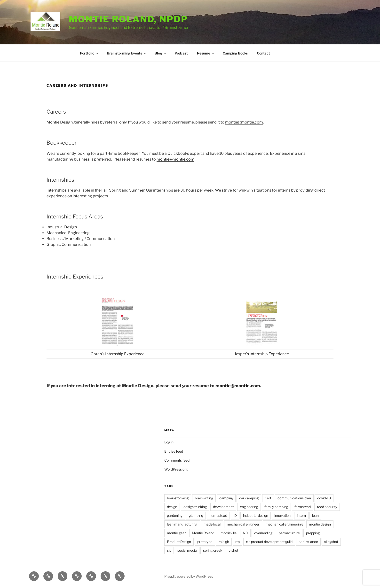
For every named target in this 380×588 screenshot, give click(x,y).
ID (235, 515)
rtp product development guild (269, 542)
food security (327, 507)
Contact (263, 53)
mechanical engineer (243, 524)
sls (169, 550)
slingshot (331, 542)
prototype (205, 542)
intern (301, 515)
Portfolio (89, 53)
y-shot (233, 550)
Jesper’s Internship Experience (262, 354)
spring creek (213, 550)
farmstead (303, 507)
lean (315, 515)
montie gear (176, 533)
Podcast (181, 53)
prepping (313, 533)
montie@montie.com (244, 122)
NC (245, 533)
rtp (237, 542)
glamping (196, 515)
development (223, 507)
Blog (161, 53)
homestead (218, 515)
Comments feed (177, 460)
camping (226, 498)
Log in (169, 442)
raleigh (224, 542)
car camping (249, 498)
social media (187, 550)
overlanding (263, 533)
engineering (249, 507)
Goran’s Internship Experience (118, 354)
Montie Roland (203, 533)
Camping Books (235, 53)
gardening (175, 515)
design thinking (195, 507)
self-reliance (308, 542)
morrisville (229, 533)
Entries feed (174, 451)
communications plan (294, 498)
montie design (320, 524)
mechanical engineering (284, 524)
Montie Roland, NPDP (128, 19)
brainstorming (178, 498)
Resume (206, 53)
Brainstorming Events (127, 53)
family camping (276, 507)
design (172, 507)
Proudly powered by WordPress (189, 576)
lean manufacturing (182, 524)
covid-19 (324, 498)
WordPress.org (176, 469)
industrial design (256, 515)
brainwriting (204, 498)
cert (268, 498)
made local (212, 524)
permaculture (289, 533)
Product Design (179, 542)
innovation (282, 515)
